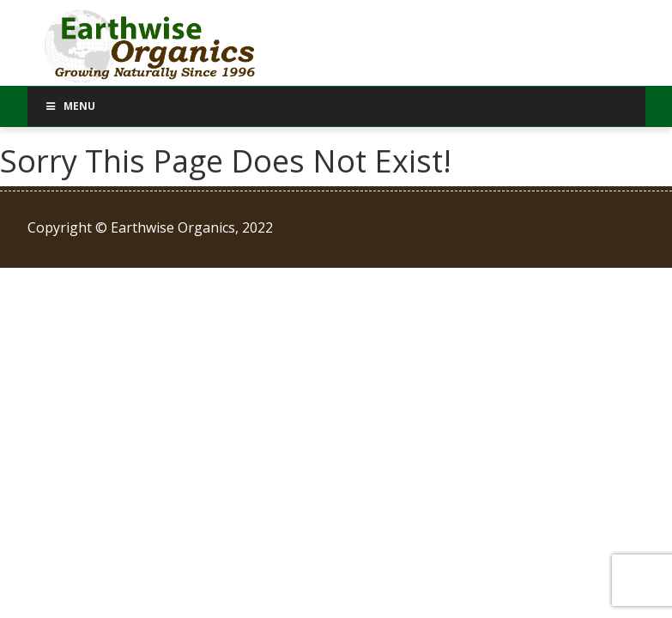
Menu (70, 106)
